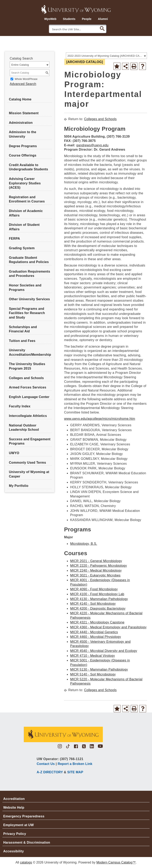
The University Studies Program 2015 (27, 366)
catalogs (26, 862)
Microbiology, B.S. (84, 544)
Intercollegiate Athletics (28, 416)
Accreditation (14, 799)
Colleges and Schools (26, 378)
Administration (21, 123)
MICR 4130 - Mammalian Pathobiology (99, 599)
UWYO (14, 453)
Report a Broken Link (75, 764)
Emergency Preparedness (24, 816)
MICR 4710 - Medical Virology (93, 656)
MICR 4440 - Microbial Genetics (94, 632)
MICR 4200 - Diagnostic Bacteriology (98, 609)
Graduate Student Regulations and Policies (29, 260)
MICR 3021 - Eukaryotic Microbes (95, 575)
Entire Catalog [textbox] (20, 65)
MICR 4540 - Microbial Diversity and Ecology (104, 651)
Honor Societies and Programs (25, 288)
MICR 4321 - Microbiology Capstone (97, 622)
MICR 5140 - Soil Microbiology (93, 674)
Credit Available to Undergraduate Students (28, 167)
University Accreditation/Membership (30, 352)
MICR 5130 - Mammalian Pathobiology (99, 669)
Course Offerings (23, 155)
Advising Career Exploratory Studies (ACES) (25, 183)
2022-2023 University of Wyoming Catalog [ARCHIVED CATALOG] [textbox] (105, 56)
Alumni (103, 19)
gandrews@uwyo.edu (92, 145)
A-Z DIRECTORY (50, 772)
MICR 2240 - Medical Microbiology (96, 571)
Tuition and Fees (22, 341)
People (87, 19)
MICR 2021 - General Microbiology (96, 561)
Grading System (22, 248)
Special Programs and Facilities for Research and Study (27, 313)
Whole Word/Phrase (26, 79)
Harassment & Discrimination (27, 842)
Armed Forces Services (28, 387)
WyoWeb (50, 19)
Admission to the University (23, 134)
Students (69, 19)
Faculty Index (20, 406)
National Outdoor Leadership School (24, 428)
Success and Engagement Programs (30, 441)
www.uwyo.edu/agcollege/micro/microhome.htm (100, 419)
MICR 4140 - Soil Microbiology (93, 604)
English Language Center (29, 397)
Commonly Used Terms (27, 463)
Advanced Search (23, 84)
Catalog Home (20, 99)
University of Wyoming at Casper (29, 474)
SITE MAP (75, 772)
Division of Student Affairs (24, 227)
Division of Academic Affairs (26, 213)
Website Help (14, 808)
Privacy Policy (15, 834)
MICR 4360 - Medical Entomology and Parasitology (108, 627)
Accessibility (14, 851)
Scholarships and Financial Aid (23, 329)
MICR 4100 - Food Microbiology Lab (97, 594)
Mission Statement (24, 113)
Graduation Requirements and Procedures (29, 274)
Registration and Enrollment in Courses (27, 199)
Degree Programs (23, 146)
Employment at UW (19, 825)
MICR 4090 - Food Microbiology (94, 589)
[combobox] (106, 56)
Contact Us (46, 764)
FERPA (14, 239)
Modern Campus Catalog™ (116, 862)
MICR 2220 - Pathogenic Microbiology (98, 566)
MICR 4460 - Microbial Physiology (96, 637)
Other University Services (29, 299)
